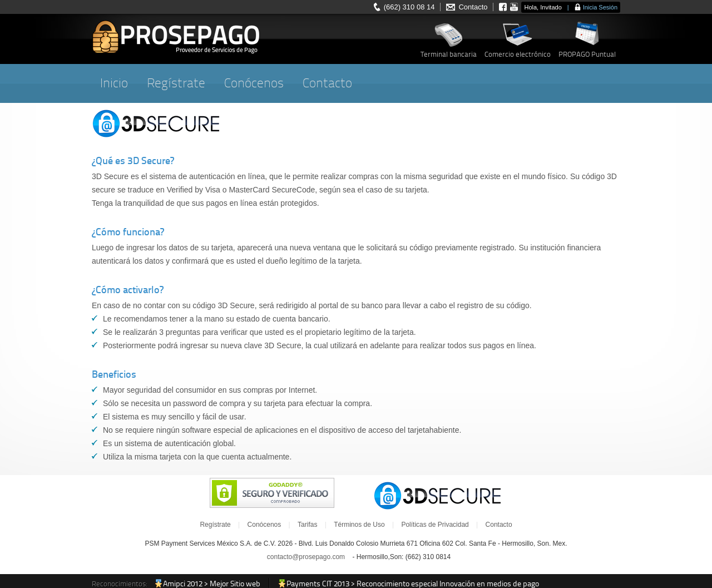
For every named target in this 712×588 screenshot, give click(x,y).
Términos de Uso (359, 525)
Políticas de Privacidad (435, 525)
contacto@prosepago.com (306, 557)
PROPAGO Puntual (587, 54)
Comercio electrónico (518, 54)
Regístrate (176, 83)
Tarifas (307, 525)
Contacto (473, 7)
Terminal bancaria (449, 54)
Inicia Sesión (600, 7)
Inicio (114, 83)
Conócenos (254, 83)
